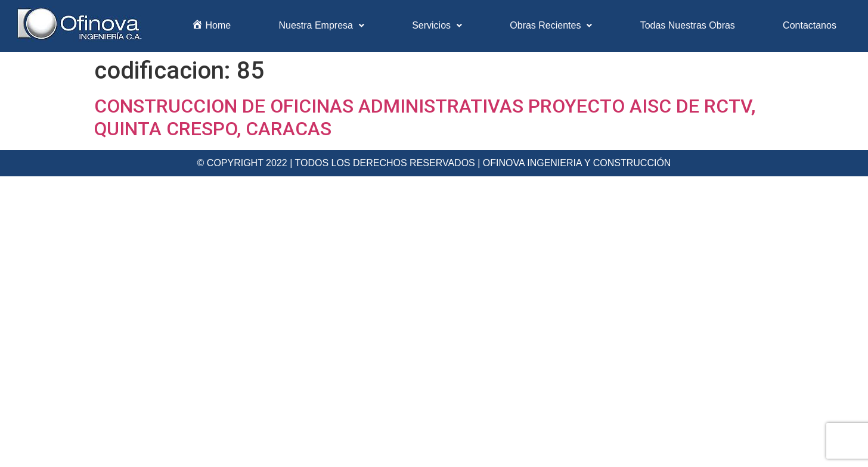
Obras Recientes (551, 25)
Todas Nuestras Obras (688, 25)
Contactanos (810, 25)
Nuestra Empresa (321, 25)
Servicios (437, 25)
